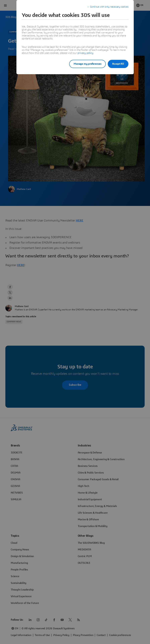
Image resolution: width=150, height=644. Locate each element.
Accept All (118, 64)
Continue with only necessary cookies (109, 7)
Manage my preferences (84, 64)
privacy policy (85, 53)
